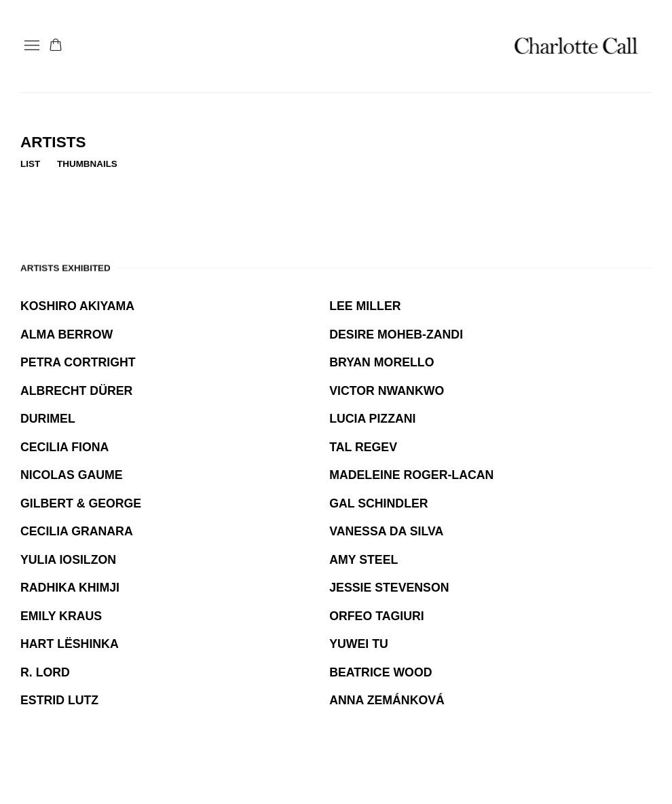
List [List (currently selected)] (30, 164)
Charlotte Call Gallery (577, 46)
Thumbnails (87, 164)
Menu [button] (31, 46)
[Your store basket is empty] (56, 46)
